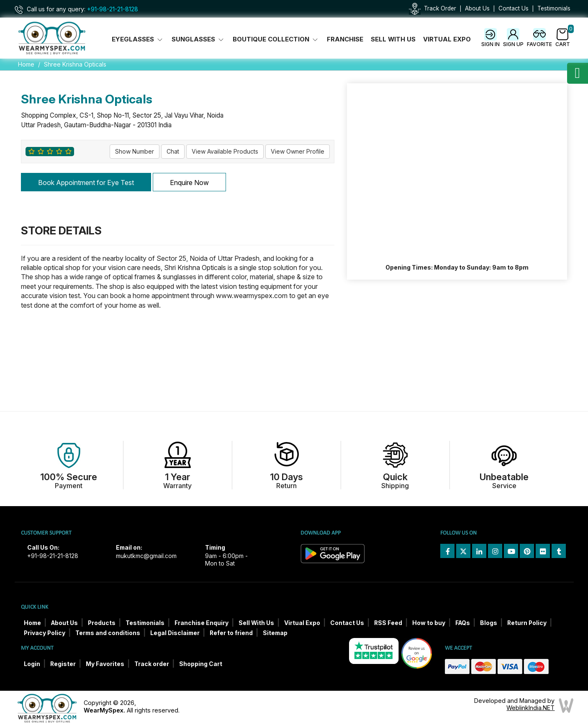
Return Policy (527, 623)
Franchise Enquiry (202, 623)
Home (26, 64)
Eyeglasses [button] (138, 39)
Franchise (345, 39)
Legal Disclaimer (175, 633)
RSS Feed (388, 623)
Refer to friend (231, 633)
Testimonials (554, 8)
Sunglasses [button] (198, 39)
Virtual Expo (447, 39)
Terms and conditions (108, 633)
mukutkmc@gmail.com (146, 556)
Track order (152, 664)
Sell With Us (393, 39)
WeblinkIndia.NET (530, 708)
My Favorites (105, 664)
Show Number (135, 151)
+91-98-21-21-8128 (113, 9)
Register (63, 664)
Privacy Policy (45, 633)
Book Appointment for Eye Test (86, 183)
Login (32, 664)
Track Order (440, 8)
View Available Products (225, 151)
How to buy (429, 623)
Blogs (489, 623)
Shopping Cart (201, 664)
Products (102, 623)
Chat (173, 151)
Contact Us (514, 8)
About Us (477, 8)
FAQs (463, 623)
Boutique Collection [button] (276, 39)
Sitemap (275, 633)
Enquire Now (189, 183)
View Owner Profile (298, 151)
